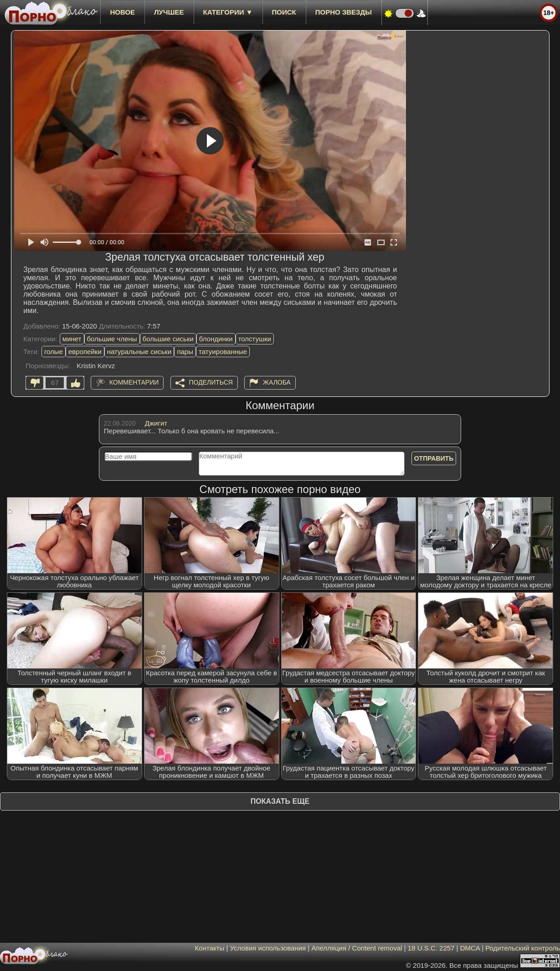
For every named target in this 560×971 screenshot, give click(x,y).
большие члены (112, 339)
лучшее (169, 12)
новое (122, 12)
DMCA (470, 948)
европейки (85, 352)
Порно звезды (344, 12)
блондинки (216, 339)
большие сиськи (168, 339)
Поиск (284, 12)
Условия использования (268, 948)
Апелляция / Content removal (357, 948)
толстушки (255, 339)
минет (72, 339)
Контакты (210, 948)
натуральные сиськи (139, 352)
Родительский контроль (523, 948)
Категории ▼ (228, 12)
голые (54, 352)
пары (185, 352)
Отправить (434, 458)
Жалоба (277, 382)
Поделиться (211, 382)
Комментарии (134, 382)
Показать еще (280, 801)
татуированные (223, 352)
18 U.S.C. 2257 (431, 948)
